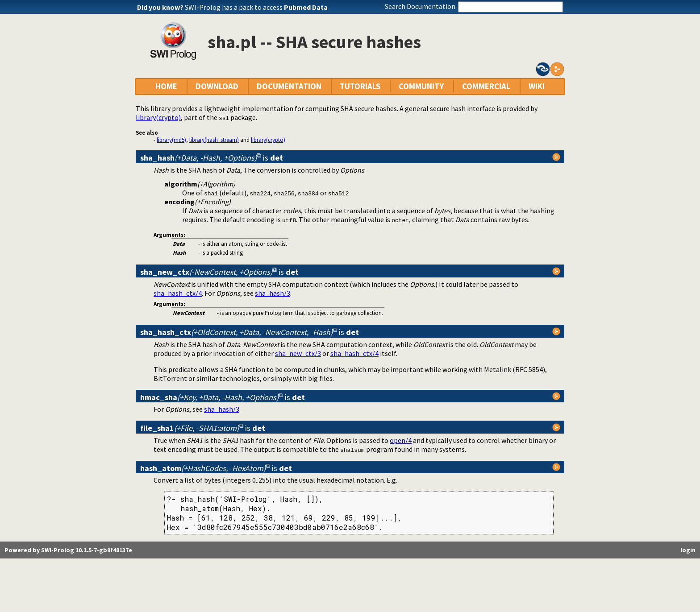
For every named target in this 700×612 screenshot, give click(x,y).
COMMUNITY (421, 86)
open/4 (401, 440)
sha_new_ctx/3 (298, 353)
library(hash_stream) (214, 140)
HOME (166, 86)
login (688, 550)
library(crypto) (158, 117)
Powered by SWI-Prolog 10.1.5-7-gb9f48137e (68, 550)
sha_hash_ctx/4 (178, 293)
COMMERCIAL (486, 86)
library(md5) (171, 140)
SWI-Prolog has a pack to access (256, 7)
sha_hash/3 (273, 293)
